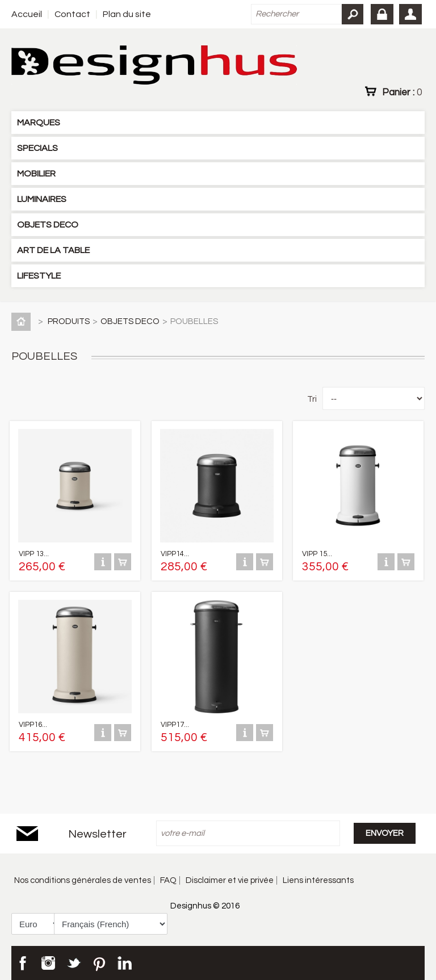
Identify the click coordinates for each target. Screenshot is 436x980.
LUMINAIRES (42, 199)
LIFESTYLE (39, 276)
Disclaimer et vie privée (230, 880)
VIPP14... (175, 554)
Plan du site (127, 14)
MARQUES (39, 123)
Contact (72, 14)
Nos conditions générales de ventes (83, 880)
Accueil (27, 14)
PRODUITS (69, 321)
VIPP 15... (317, 554)
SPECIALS (37, 148)
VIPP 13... (34, 554)
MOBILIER (36, 174)
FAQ (168, 880)
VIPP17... (175, 725)
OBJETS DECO (48, 225)
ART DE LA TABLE (53, 250)
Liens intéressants (318, 880)
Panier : (402, 92)
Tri (312, 399)
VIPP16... (33, 725)
